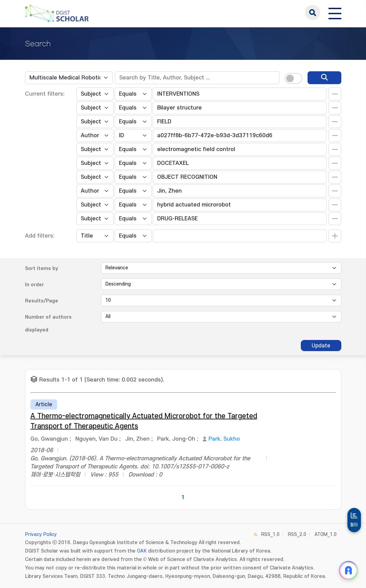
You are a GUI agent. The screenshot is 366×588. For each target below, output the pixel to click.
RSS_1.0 (270, 534)
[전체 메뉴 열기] (335, 13)
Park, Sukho (224, 439)
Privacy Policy (41, 534)
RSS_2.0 (297, 534)
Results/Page (42, 301)
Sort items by (42, 268)
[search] (324, 78)
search (313, 13)
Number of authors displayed (48, 324)
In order (34, 285)
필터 (354, 525)
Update (321, 346)
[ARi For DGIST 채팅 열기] (348, 570)
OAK (142, 551)
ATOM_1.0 (326, 534)
